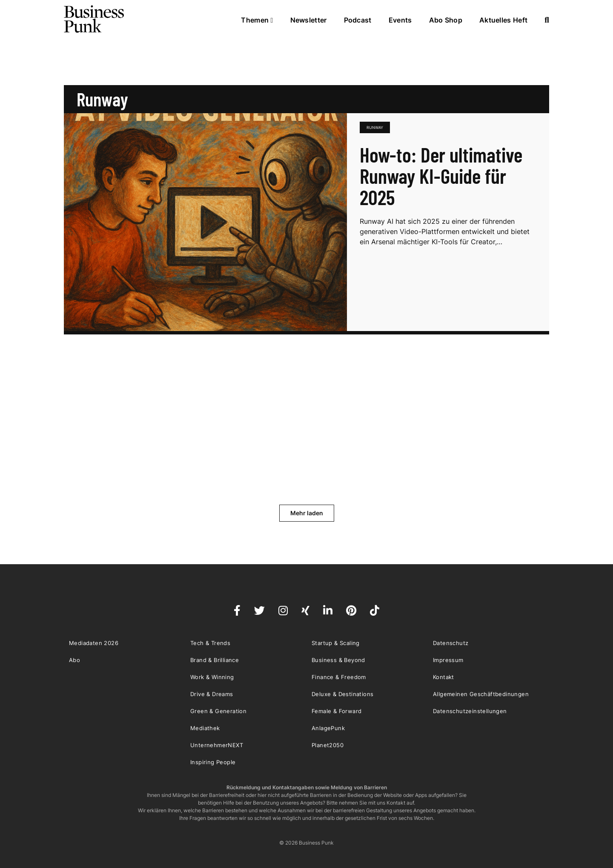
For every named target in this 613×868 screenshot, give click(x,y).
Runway (375, 127)
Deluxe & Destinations (342, 694)
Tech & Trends (210, 643)
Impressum (448, 660)
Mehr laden (307, 513)
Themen (257, 20)
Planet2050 (328, 745)
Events (400, 20)
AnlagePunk (328, 728)
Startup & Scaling (336, 643)
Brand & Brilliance (215, 660)
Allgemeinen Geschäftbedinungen (481, 694)
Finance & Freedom (339, 677)
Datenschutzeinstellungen (470, 711)
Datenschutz (451, 643)
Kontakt (444, 677)
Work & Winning (212, 677)
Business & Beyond (338, 660)
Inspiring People (213, 762)
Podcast (358, 20)
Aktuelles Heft (503, 20)
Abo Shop (446, 20)
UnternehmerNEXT (217, 745)
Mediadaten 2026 (94, 643)
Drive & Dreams (212, 694)
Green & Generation (218, 711)
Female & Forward (337, 711)
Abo (74, 660)
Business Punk (95, 19)
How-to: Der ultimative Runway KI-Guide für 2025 (441, 176)
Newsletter (309, 20)
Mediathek (205, 728)
